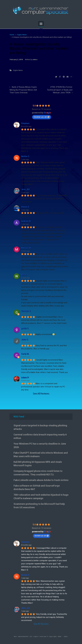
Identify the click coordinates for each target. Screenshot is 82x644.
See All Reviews (41, 393)
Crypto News (22, 35)
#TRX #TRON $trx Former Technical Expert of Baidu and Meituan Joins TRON (60, 90)
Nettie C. (25, 156)
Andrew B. (26, 221)
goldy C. (25, 328)
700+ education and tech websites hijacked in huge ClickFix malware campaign (41, 497)
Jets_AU (25, 189)
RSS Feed (19, 417)
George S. (26, 311)
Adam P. (25, 377)
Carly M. (25, 354)
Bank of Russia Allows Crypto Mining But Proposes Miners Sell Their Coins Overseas (23, 90)
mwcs (35, 59)
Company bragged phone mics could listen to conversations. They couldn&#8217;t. (38, 473)
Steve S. (25, 207)
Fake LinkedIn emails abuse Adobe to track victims (41, 480)
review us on (42, 117)
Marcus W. (26, 248)
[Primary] (41, 24)
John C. (25, 339)
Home (12, 35)
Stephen (25, 123)
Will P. (24, 275)
